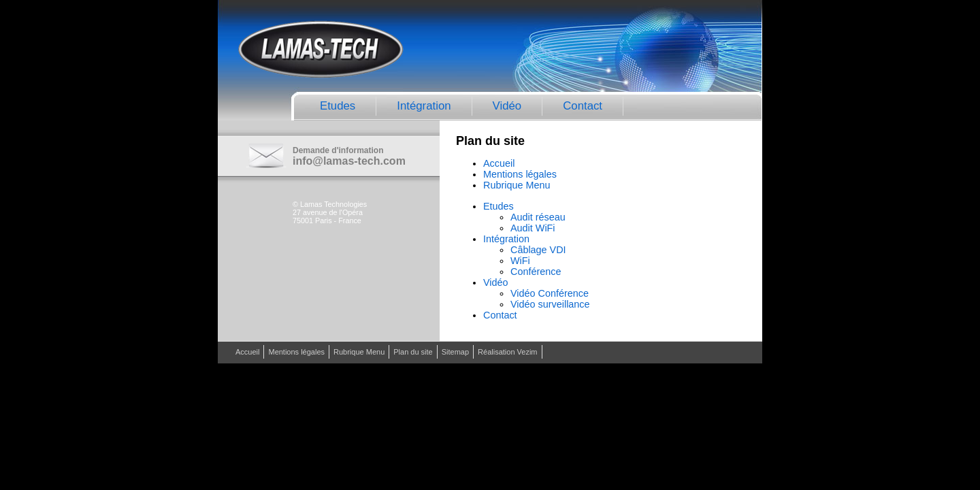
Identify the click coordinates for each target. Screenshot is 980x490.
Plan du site (413, 352)
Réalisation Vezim (507, 352)
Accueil (499, 163)
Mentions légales (520, 174)
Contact (583, 106)
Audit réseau (538, 217)
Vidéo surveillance (550, 304)
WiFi (520, 261)
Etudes (338, 106)
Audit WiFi (533, 228)
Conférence (536, 272)
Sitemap (455, 352)
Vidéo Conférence (550, 293)
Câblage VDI (538, 250)
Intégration (424, 106)
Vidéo (507, 106)
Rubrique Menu (517, 185)
